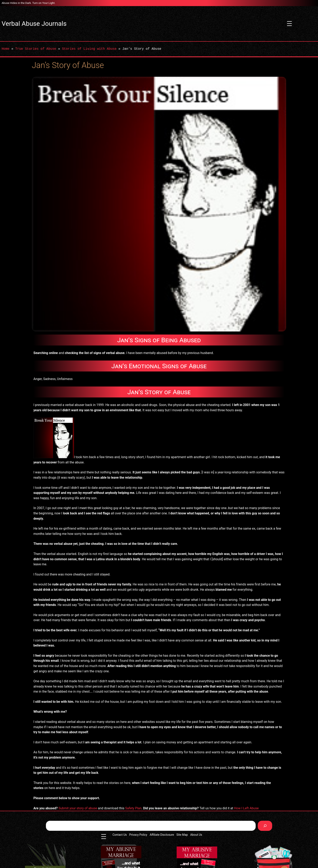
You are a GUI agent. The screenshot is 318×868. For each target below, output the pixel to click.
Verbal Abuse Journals (34, 24)
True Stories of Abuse (36, 49)
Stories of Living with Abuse (89, 49)
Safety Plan (133, 808)
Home (5, 49)
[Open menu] (289, 24)
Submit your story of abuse (78, 808)
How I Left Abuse (246, 808)
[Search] (265, 826)
